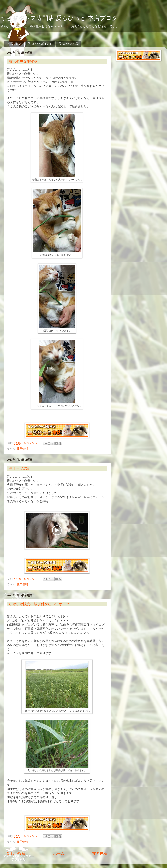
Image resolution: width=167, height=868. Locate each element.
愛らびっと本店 (68, 44)
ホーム (59, 854)
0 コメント (31, 443)
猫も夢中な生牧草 (23, 61)
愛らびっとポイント (40, 44)
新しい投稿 (16, 854)
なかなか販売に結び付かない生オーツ (39, 604)
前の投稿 (100, 854)
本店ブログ (14, 44)
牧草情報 (22, 449)
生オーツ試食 (20, 468)
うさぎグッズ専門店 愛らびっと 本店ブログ (59, 18)
